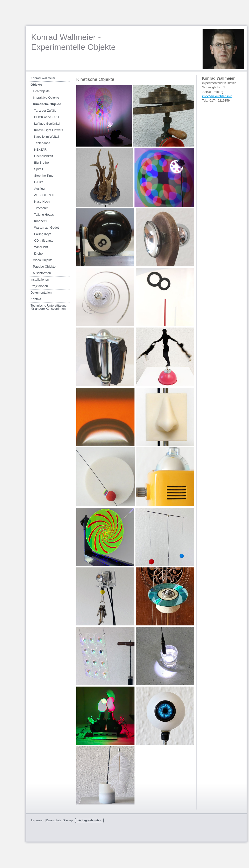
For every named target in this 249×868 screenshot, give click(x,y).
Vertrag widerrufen (89, 820)
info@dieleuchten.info (217, 96)
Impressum (38, 820)
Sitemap (68, 820)
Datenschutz (54, 820)
